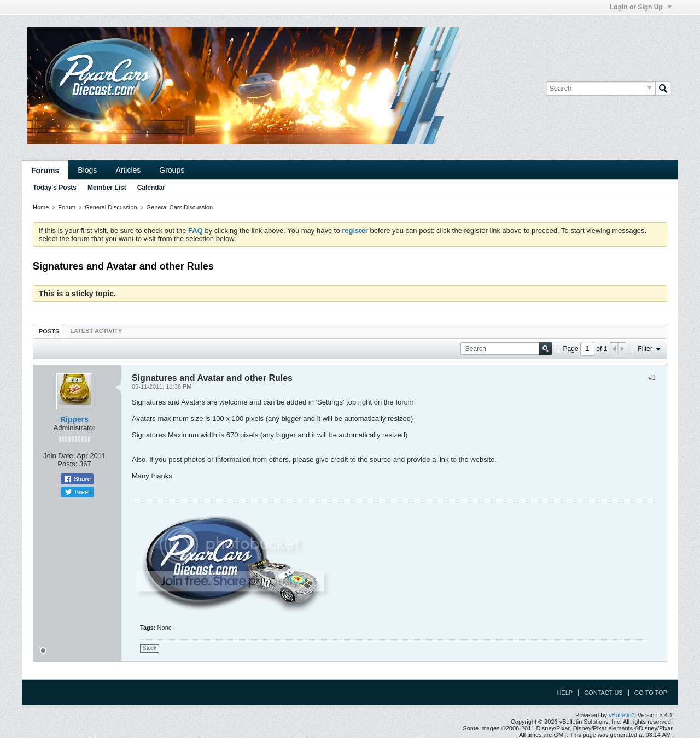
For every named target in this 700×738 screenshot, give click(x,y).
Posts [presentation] (49, 331)
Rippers (74, 419)
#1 (652, 378)
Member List (107, 188)
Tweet (77, 492)
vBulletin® (622, 715)
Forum (67, 207)
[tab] (49, 331)
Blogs (87, 170)
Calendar (151, 188)
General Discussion (111, 207)
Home (41, 207)
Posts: (67, 464)
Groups (172, 170)
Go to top (651, 693)
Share (77, 479)
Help (565, 693)
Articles (128, 170)
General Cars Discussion (180, 207)
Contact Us (603, 693)
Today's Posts (55, 188)
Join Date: (59, 456)
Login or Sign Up (641, 7)
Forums (45, 171)
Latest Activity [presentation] (96, 331)
